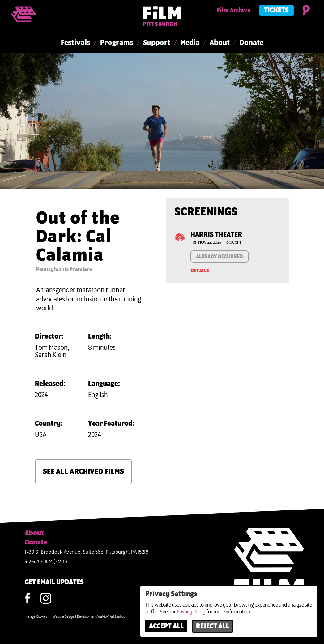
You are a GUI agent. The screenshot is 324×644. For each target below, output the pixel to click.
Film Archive (234, 11)
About (220, 43)
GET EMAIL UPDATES (54, 582)
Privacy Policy (191, 612)
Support (157, 43)
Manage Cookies (36, 617)
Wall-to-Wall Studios (111, 617)
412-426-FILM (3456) (46, 562)
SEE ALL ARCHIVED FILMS (83, 472)
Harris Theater (216, 235)
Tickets (276, 11)
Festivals (76, 43)
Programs (117, 43)
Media (190, 43)
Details (200, 271)
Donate (252, 43)
